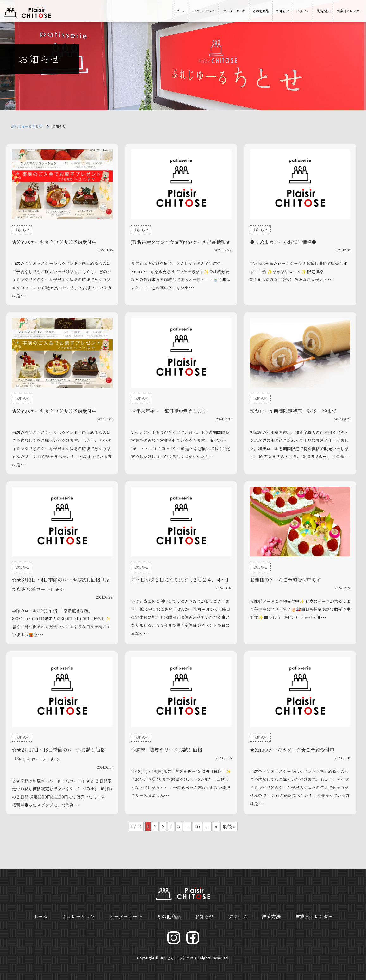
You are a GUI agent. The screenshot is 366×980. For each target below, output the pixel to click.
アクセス (303, 11)
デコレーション (204, 11)
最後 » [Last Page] (229, 826)
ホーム (181, 11)
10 (197, 826)
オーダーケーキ (234, 11)
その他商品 (261, 11)
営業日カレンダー (350, 11)
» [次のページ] (216, 826)
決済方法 (323, 11)
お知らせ (282, 11)
